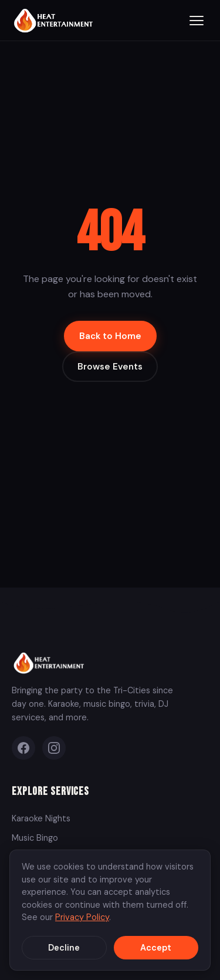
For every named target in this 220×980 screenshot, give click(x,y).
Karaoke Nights (41, 818)
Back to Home (110, 336)
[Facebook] (23, 748)
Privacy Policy (82, 917)
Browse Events (110, 367)
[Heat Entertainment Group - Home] (55, 20)
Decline (64, 948)
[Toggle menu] (197, 21)
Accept (156, 948)
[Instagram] (54, 748)
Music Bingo (35, 838)
